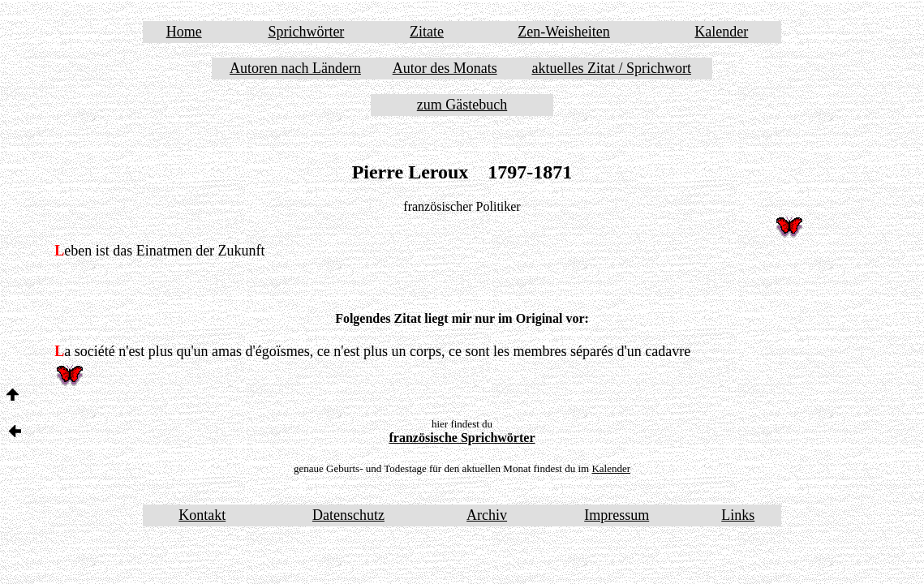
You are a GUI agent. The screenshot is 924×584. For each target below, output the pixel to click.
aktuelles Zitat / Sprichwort (611, 68)
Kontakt (202, 515)
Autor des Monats (445, 68)
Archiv (487, 515)
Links (738, 515)
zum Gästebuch (462, 105)
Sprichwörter (306, 32)
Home (184, 32)
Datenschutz (348, 515)
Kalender (721, 32)
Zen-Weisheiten (564, 32)
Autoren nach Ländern (295, 68)
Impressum (617, 515)
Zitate (427, 32)
